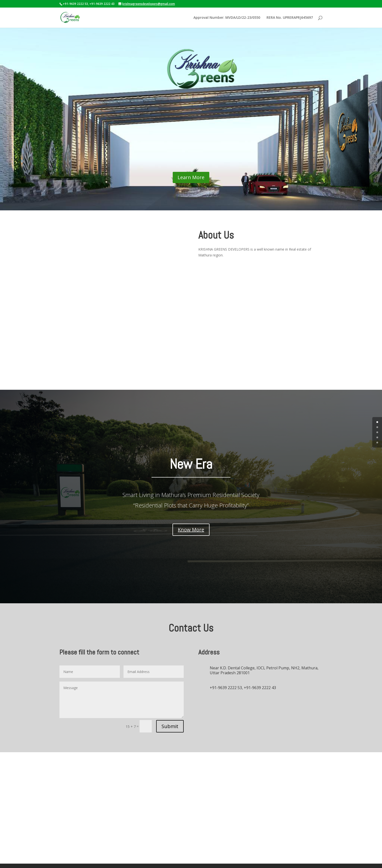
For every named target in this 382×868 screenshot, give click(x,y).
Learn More (191, 188)
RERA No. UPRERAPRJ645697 (290, 18)
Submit (170, 712)
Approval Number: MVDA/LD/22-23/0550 (227, 18)
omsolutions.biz (310, 858)
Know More (191, 515)
